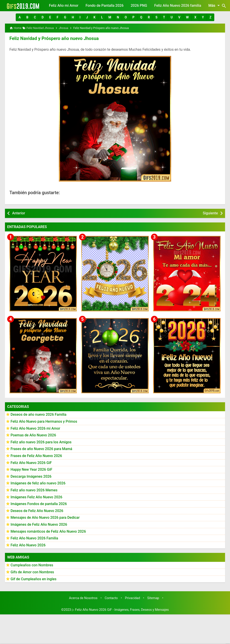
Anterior (19, 213)
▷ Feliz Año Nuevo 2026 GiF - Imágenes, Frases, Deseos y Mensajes (120, 610)
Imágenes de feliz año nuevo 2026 (38, 483)
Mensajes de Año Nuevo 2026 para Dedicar (45, 518)
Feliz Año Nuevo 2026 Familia (34, 538)
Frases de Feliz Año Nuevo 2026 (36, 456)
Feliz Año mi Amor (64, 5)
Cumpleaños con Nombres (32, 565)
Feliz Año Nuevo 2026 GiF (31, 463)
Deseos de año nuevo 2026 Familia (39, 414)
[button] (20, 17)
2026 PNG (139, 5)
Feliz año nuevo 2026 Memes (34, 490)
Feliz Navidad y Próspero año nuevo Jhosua (53, 38)
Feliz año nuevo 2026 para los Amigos (41, 442)
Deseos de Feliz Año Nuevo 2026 (37, 511)
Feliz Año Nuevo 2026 (28, 545)
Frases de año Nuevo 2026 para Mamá (41, 449)
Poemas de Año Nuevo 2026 (33, 435)
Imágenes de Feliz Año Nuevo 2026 (39, 524)
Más (215, 5)
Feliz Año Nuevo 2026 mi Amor (35, 428)
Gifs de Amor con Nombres (32, 572)
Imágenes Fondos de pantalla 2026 (39, 504)
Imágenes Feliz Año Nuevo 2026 (36, 497)
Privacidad (132, 598)
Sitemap (153, 598)
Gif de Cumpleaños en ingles (33, 579)
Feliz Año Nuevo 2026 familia (178, 5)
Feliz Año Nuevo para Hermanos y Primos (44, 421)
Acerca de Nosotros (83, 598)
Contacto (111, 598)
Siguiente (210, 213)
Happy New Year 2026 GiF (31, 469)
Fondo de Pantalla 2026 (105, 5)
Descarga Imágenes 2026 (31, 476)
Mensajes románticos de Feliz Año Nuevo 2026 (48, 531)
